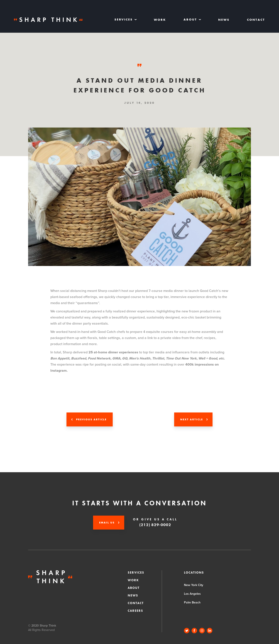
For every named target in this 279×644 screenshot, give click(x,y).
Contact (256, 20)
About (134, 588)
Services (136, 572)
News (224, 20)
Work (160, 20)
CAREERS (135, 611)
